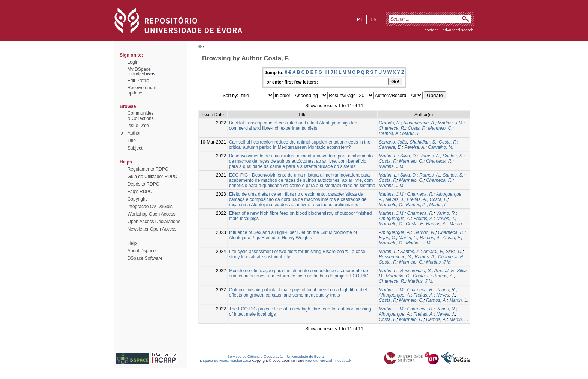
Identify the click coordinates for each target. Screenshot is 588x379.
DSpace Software (145, 258)
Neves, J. (395, 199)
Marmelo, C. (440, 128)
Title (132, 141)
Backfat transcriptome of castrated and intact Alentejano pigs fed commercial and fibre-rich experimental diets (293, 126)
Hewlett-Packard (319, 360)
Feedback (343, 360)
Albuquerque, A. (419, 123)
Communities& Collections (141, 116)
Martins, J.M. (451, 123)
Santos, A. (410, 252)
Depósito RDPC (143, 184)
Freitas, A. (417, 199)
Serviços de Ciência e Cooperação (256, 356)
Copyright (137, 199)
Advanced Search (458, 30)
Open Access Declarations (154, 222)
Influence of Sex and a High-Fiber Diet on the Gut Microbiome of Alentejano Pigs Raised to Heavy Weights (293, 235)
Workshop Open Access (151, 214)
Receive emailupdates (142, 90)
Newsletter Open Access (152, 229)
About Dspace (142, 251)
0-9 (288, 72)
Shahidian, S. (423, 142)
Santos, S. (453, 156)
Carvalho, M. (441, 147)
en (374, 19)
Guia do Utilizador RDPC (152, 177)
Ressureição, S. (416, 271)
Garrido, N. (390, 123)
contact (431, 30)
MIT (294, 360)
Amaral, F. (433, 252)
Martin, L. (411, 133)
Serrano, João (393, 142)
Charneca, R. (392, 128)
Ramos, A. (389, 133)
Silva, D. (409, 156)
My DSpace (139, 69)
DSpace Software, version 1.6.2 (226, 360)
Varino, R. (446, 213)
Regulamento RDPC (148, 169)
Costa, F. (417, 128)
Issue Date (138, 126)
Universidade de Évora (305, 356)
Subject (135, 148)
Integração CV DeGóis (150, 207)
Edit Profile (138, 81)
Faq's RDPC (140, 192)
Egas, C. (387, 238)
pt (360, 19)
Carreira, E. (390, 147)
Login (133, 62)
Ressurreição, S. (395, 257)
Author (134, 133)
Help (132, 243)
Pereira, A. (415, 147)
